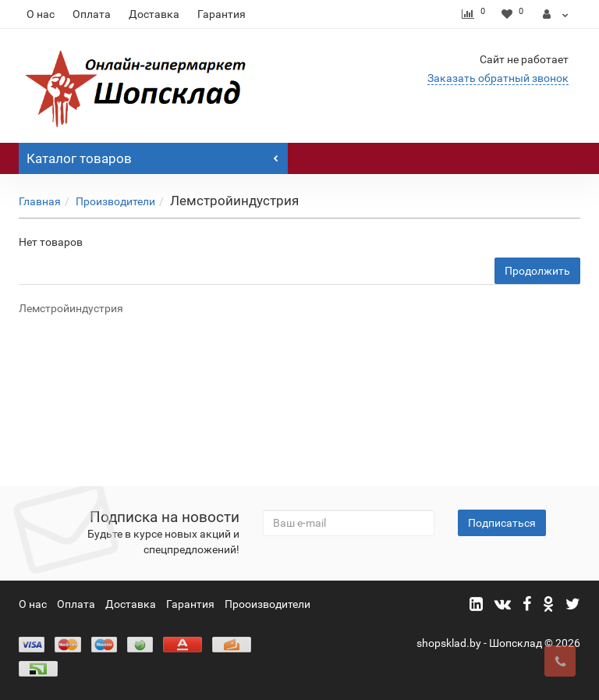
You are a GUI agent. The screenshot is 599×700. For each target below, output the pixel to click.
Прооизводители (268, 604)
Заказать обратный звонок (498, 78)
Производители (115, 201)
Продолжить (537, 271)
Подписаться (502, 523)
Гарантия (222, 14)
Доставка (154, 14)
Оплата (92, 14)
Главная (40, 201)
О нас (41, 14)
